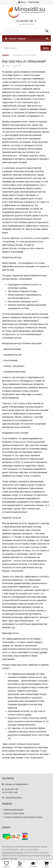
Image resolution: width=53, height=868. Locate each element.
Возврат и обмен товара (14, 813)
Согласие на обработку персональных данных (23, 817)
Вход (22, 2)
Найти (46, 48)
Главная (5, 55)
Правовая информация (13, 810)
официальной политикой (13, 853)
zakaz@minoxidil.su (14, 797)
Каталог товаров (15, 39)
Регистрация (34, 2)
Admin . (8, 66)
